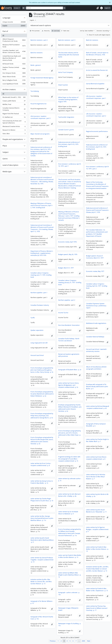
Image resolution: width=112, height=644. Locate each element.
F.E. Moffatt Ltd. (14, 118)
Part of (5, 31)
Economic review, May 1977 (95, 271)
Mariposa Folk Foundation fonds (14, 46)
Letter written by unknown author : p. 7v (70, 480)
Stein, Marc (14, 134)
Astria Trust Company (65, 72)
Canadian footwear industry (40, 305)
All (3, 35)
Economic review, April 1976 (67, 242)
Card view (56, 31)
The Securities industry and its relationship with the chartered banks (69, 55)
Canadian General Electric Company (14, 109)
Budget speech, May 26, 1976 (68, 254)
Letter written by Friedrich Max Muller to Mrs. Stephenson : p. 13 (97, 590)
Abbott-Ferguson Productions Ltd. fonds (14, 40)
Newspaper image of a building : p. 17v (70, 625)
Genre (5, 159)
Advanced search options (41, 25)
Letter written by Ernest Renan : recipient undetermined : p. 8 (97, 458)
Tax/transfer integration (66, 117)
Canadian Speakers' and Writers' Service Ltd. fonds (14, 51)
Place (5, 146)
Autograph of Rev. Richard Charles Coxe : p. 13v (42, 618)
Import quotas (63, 85)
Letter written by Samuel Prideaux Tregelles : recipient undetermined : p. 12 (42, 560)
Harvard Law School (37, 355)
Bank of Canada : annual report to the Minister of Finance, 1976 (97, 54)
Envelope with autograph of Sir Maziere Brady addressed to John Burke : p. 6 (97, 387)
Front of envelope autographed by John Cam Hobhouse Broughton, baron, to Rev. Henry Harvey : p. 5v (42, 370)
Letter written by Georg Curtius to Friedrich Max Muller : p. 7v (42, 482)
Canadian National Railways (95, 337)
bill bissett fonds (14, 64)
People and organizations (13, 139)
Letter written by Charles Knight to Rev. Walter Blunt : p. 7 (97, 440)
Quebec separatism (37, 330)
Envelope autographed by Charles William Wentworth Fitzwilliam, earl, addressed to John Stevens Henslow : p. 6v (70, 408)
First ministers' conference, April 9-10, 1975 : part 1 (70, 165)
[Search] (45, 8)
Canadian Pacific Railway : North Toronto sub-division (69, 340)
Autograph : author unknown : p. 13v (69, 594)
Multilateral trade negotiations (96, 323)
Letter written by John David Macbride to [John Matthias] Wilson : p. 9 (42, 540)
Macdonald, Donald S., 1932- (14, 98)
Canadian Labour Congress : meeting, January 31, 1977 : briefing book (70, 282)
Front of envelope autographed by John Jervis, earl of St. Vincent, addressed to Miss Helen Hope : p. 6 (70, 434)
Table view (65, 31)
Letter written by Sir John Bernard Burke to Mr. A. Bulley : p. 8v (69, 495)
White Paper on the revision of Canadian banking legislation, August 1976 (68, 100)
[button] (98, 8)
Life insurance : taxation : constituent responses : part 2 (96, 115)
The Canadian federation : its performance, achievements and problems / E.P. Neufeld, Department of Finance (97, 233)
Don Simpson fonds (14, 73)
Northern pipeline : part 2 (67, 300)
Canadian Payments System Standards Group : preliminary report (96, 306)
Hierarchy (46, 31)
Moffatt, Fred (14, 105)
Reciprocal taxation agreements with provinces (69, 355)
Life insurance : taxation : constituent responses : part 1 (96, 97)
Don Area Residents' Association (69, 325)
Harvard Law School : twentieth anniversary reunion (96, 350)
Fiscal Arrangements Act (38, 104)
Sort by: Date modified (87, 31)
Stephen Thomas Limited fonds (14, 68)
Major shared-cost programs (40, 134)
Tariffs (33, 318)
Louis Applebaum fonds (14, 84)
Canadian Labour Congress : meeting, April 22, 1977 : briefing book (97, 286)
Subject (6, 152)
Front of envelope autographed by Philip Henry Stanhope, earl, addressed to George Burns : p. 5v (42, 416)
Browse (16, 8)
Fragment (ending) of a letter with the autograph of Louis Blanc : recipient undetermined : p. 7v (69, 459)
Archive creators (9, 89)
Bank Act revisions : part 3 (67, 40)
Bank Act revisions (92, 40)
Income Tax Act (63, 313)
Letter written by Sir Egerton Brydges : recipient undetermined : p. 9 (98, 529)
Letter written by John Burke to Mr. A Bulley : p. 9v (97, 495)
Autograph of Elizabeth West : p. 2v (70, 370)
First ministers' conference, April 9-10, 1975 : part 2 (98, 168)
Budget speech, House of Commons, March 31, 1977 (95, 257)
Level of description (10, 165)
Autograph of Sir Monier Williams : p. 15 (42, 602)
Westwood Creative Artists (14, 127)
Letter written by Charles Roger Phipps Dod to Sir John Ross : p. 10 (42, 500)
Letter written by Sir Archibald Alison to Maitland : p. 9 (68, 513)
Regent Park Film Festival (14, 114)
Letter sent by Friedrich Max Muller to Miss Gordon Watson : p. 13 (70, 556)
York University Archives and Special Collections (14, 122)
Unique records (14, 22)
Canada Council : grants (66, 130)
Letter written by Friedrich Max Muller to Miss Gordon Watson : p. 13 (97, 549)
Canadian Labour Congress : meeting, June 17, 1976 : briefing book (41, 275)
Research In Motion (14, 130)
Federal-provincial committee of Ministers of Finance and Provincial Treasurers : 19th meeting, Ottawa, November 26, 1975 (42, 181)
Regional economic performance (97, 131)
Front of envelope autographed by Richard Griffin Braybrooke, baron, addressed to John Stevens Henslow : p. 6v (42, 441)
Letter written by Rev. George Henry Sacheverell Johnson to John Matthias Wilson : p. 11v (42, 518)
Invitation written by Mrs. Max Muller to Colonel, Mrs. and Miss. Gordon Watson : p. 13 (41, 582)
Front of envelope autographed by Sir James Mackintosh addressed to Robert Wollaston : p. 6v (42, 394)
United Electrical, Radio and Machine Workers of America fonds (14, 58)
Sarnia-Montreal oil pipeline (95, 84)
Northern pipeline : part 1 (39, 293)
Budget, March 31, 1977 (66, 268)
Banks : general (36, 65)
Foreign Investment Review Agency (42, 78)
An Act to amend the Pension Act (97, 70)
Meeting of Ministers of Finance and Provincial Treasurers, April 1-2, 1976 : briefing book (42, 205)
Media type (7, 172)
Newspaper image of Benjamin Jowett (68, 609)
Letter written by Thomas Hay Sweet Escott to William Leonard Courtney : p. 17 (97, 608)
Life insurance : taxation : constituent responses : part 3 (40, 117)
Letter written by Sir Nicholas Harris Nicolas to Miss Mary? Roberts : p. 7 (96, 477)
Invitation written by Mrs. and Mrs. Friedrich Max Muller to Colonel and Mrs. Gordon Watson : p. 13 (97, 569)
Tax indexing (35, 91)
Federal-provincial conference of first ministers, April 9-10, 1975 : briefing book (69, 144)
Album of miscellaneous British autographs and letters (96, 368)
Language (6, 18)
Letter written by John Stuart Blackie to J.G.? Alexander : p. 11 (96, 511)
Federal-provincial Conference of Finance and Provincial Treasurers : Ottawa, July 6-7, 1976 (98, 210)
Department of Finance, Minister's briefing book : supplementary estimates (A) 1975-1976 (42, 253)
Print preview (35, 31)
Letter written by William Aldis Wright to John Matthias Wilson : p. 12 (70, 575)
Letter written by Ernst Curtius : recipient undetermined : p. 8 (41, 464)
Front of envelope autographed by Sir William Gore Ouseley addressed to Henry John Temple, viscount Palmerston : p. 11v (70, 532)
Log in (107, 8)
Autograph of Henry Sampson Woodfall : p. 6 (96, 425)
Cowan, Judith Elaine (14, 101)
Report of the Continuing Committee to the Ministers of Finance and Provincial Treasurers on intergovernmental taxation (97, 185)
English (14, 26)
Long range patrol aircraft (39, 343)
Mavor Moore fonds (14, 77)
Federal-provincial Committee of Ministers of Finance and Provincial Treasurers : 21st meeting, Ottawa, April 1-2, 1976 (42, 228)
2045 (83, 641)
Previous (53, 641)
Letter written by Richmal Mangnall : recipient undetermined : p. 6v (98, 407)
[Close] (110, 3)
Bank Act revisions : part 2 (39, 40)
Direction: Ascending (103, 31)
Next (89, 641)
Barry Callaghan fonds (14, 81)
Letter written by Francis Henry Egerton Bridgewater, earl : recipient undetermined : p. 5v (68, 385)
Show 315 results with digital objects (98, 35)
